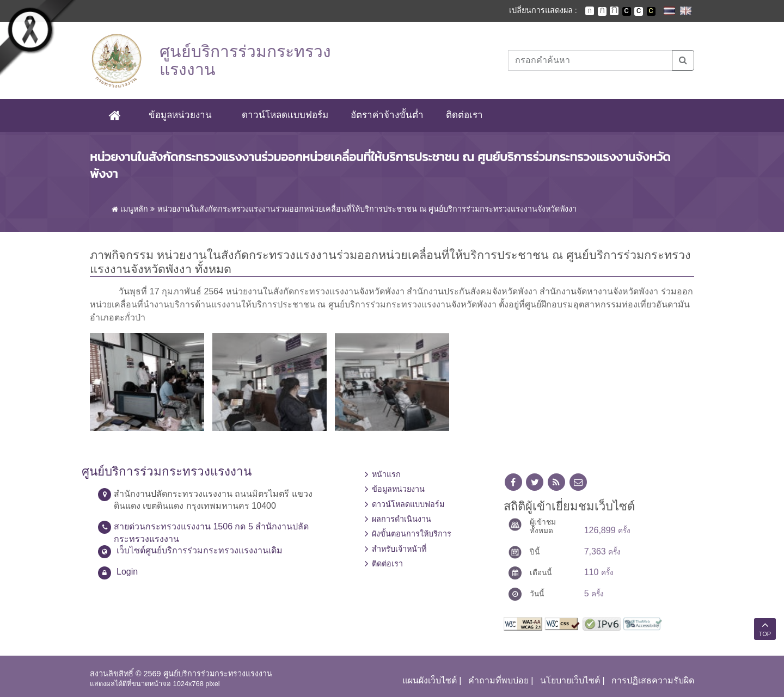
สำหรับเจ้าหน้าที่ (399, 549)
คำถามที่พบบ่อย (498, 680)
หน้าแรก (386, 474)
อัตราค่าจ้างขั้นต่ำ (387, 115)
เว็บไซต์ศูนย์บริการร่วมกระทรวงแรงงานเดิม (200, 550)
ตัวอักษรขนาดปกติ (590, 11)
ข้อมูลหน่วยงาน (180, 115)
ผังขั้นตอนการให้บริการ (412, 534)
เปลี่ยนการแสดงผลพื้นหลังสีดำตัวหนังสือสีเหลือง (651, 11)
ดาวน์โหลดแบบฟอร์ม (285, 115)
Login (127, 572)
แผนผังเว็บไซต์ (430, 680)
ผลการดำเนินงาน (402, 519)
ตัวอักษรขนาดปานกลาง (602, 11)
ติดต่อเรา (464, 115)
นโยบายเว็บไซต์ (570, 680)
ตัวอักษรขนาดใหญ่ (614, 11)
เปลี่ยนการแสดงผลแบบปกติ (639, 11)
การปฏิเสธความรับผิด (653, 680)
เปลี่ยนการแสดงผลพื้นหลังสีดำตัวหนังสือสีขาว (627, 11)
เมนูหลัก (130, 209)
